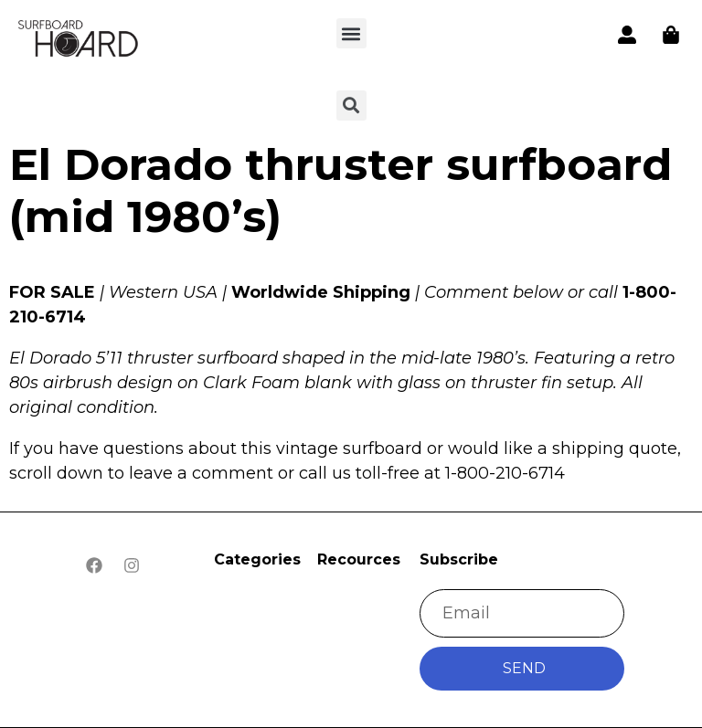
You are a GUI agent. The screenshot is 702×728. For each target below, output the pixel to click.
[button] (351, 33)
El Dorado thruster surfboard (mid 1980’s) (340, 191)
